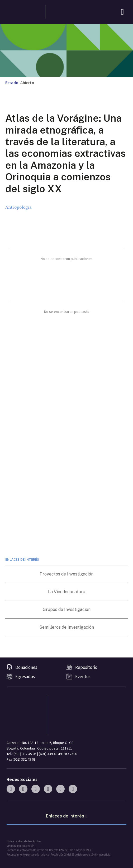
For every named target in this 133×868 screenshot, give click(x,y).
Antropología (18, 207)
